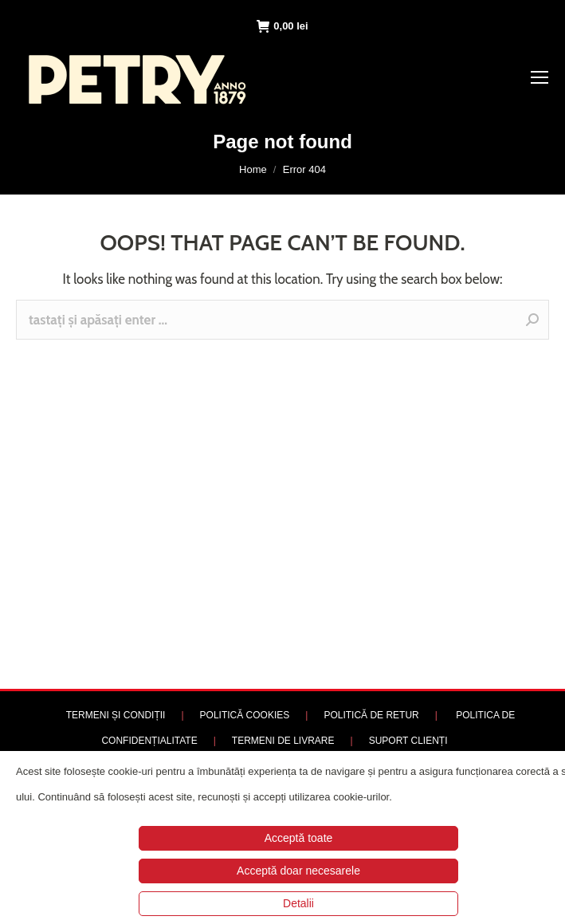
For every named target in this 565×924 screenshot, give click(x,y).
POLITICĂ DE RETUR (371, 715)
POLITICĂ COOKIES (245, 715)
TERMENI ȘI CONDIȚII (116, 715)
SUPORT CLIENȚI (408, 741)
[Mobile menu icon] (539, 77)
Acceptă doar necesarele (298, 871)
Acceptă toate (299, 838)
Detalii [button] (298, 903)
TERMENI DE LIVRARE (283, 741)
